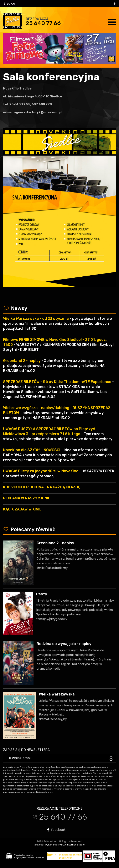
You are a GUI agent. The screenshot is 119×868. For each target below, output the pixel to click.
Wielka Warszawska (57, 694)
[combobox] (59, 4)
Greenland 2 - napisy (55, 543)
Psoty (42, 594)
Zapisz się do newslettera (26, 750)
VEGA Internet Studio (72, 845)
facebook (56, 830)
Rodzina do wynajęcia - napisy (64, 644)
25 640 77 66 (43, 23)
